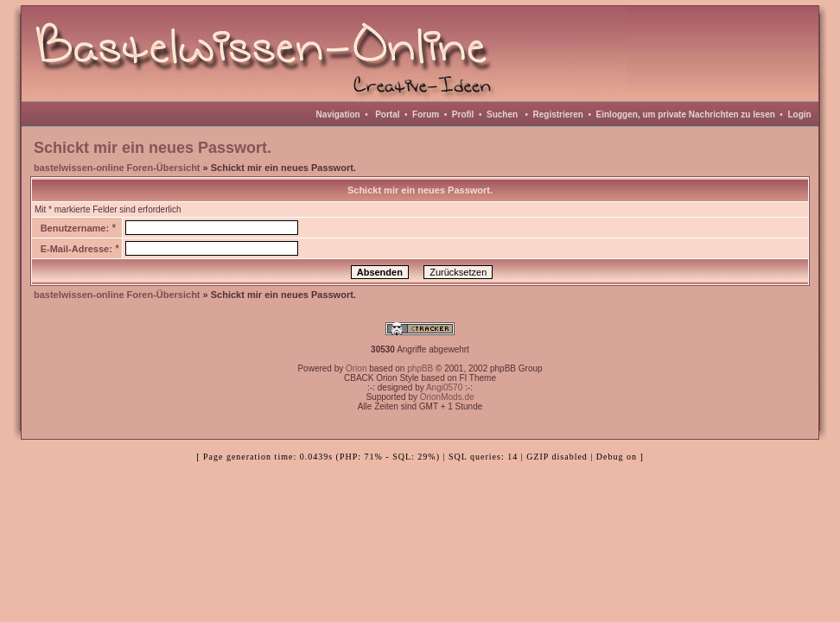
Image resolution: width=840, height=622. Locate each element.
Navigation (338, 114)
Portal (387, 114)
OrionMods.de (447, 397)
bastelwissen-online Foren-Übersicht (117, 168)
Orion (356, 368)
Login (799, 114)
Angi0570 (444, 387)
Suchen (502, 114)
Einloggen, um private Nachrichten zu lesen (686, 114)
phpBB (420, 368)
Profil (463, 114)
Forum (426, 114)
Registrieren (558, 114)
